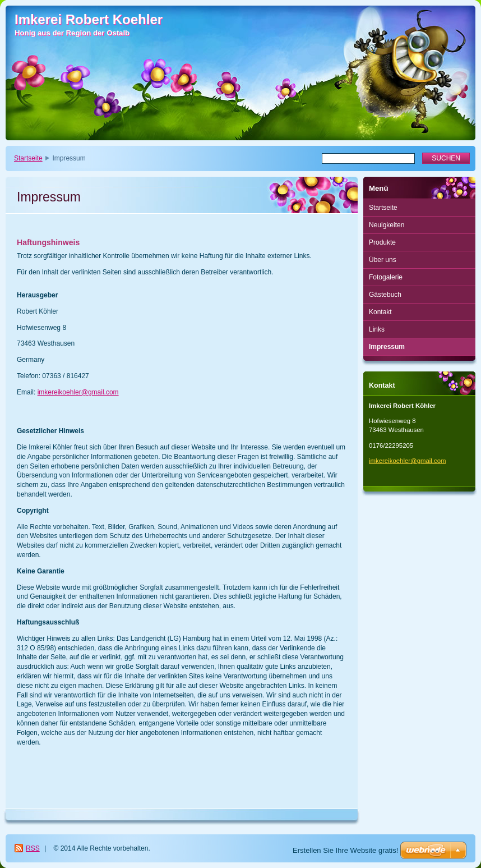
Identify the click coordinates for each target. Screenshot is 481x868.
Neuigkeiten (387, 225)
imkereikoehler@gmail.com (78, 392)
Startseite (28, 158)
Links (377, 329)
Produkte (382, 242)
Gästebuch (385, 295)
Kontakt (380, 312)
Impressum (387, 347)
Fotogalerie (386, 277)
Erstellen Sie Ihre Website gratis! (345, 850)
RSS (33, 848)
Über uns (383, 260)
